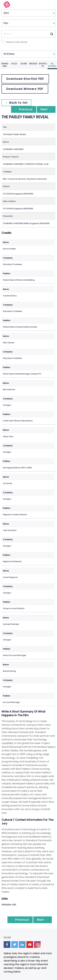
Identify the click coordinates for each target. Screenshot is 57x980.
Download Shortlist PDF (25, 79)
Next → (46, 109)
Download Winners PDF (25, 89)
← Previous (24, 109)
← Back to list (16, 103)
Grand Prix (5, 65)
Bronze (33, 64)
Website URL (9, 905)
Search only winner (17, 42)
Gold (14, 64)
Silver (24, 64)
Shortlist (43, 65)
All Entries (52, 65)
